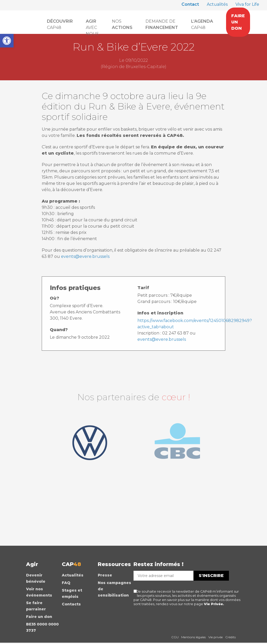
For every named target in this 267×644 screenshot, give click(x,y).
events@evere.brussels (85, 256)
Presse (105, 576)
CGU (175, 638)
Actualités (217, 4)
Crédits (230, 638)
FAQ (66, 584)
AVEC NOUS (92, 25)
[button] (7, 41)
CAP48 (60, 24)
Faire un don (39, 617)
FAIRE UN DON (238, 22)
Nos (122, 24)
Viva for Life (247, 4)
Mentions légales (193, 638)
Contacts (71, 605)
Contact (190, 4)
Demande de (162, 24)
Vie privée (216, 638)
